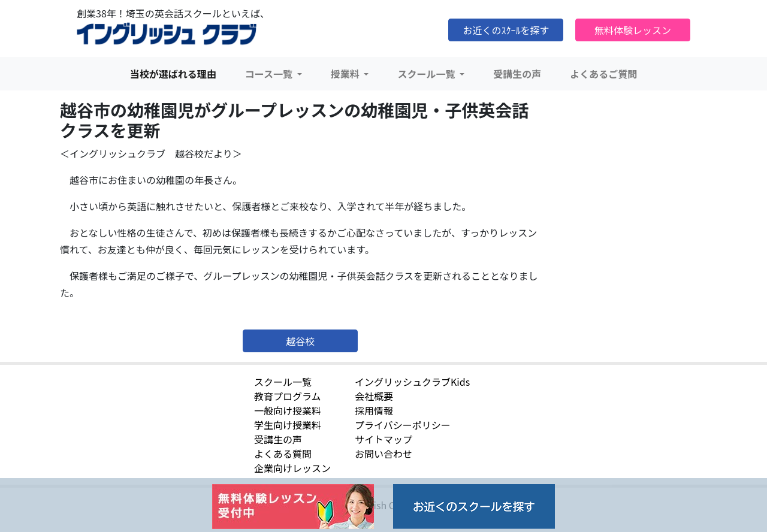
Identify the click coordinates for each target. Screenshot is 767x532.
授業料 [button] (346, 74)
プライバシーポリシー (403, 425)
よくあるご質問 (603, 74)
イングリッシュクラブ (167, 34)
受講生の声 (517, 74)
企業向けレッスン (292, 468)
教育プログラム (288, 396)
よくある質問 (283, 454)
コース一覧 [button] (270, 74)
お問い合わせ (383, 454)
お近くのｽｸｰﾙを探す (506, 30)
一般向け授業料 (288, 410)
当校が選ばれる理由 (173, 74)
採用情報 (374, 410)
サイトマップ (383, 439)
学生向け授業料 (288, 425)
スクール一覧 (283, 382)
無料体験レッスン (633, 30)
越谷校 (300, 341)
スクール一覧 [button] (427, 74)
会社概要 (374, 396)
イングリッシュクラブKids (412, 382)
